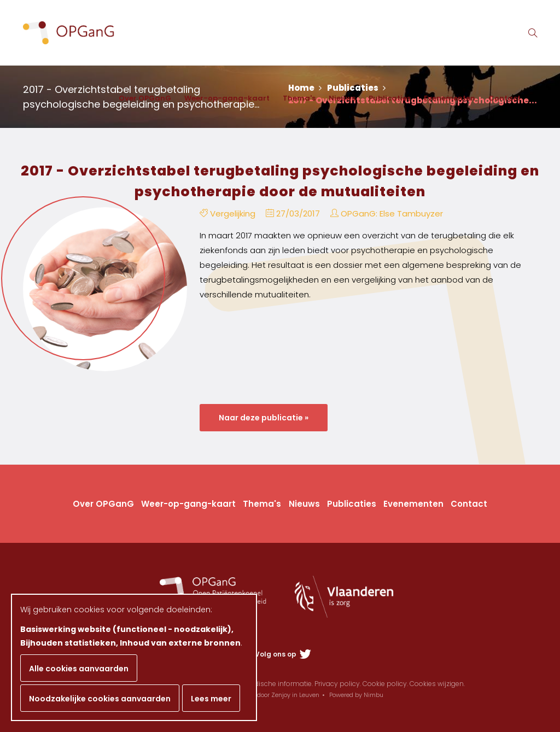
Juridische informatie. (278, 684)
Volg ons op (283, 654)
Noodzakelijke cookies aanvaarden (100, 699)
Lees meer (211, 699)
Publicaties (390, 98)
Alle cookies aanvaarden (79, 669)
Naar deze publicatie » (264, 418)
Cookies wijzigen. (437, 684)
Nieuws (342, 98)
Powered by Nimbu (356, 695)
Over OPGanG (145, 98)
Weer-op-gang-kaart (227, 98)
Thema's (299, 98)
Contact (504, 98)
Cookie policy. (385, 684)
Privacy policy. (338, 684)
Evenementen (450, 98)
